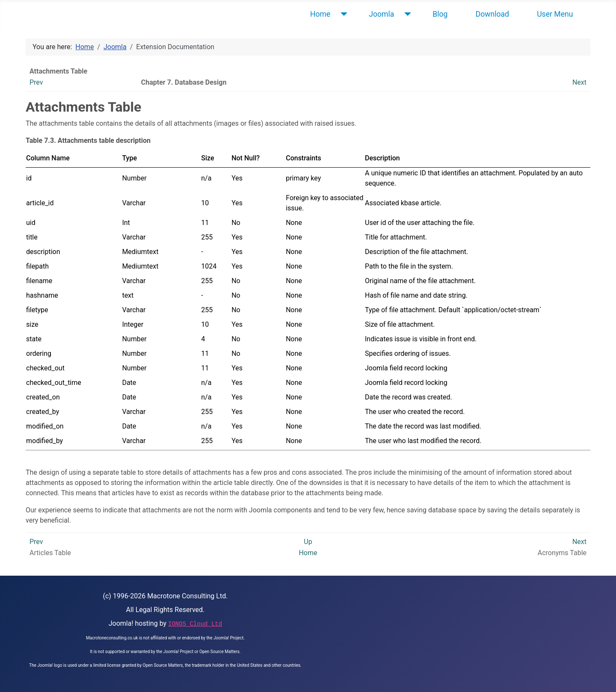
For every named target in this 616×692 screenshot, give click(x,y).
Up (308, 542)
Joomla (381, 14)
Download (492, 14)
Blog (440, 14)
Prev (36, 82)
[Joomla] (406, 14)
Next (579, 82)
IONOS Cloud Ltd (195, 624)
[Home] (342, 14)
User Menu (555, 14)
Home (320, 14)
